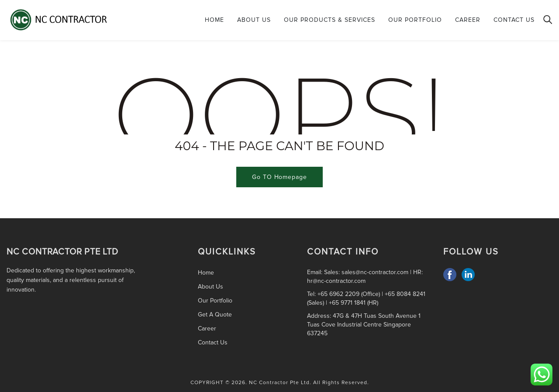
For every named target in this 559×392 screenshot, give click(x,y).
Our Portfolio (415, 20)
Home (214, 20)
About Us (254, 20)
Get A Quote (215, 315)
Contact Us (514, 20)
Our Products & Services (330, 20)
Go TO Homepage (279, 177)
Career (468, 20)
